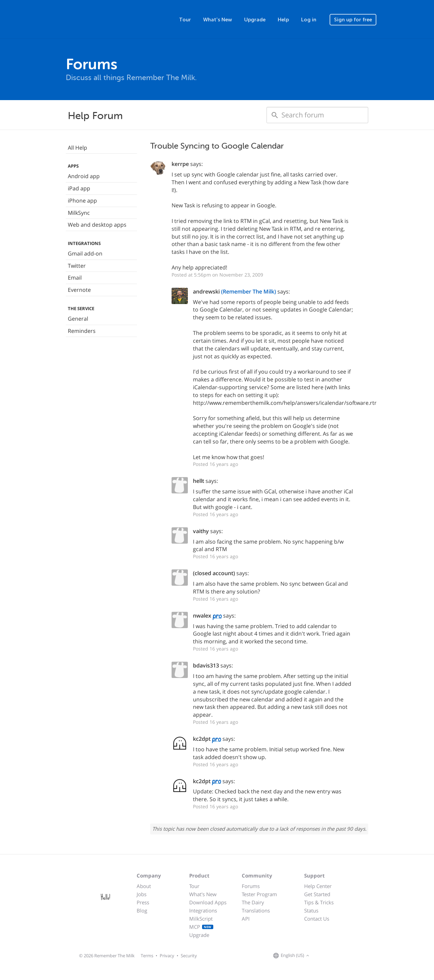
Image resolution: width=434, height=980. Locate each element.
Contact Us (317, 919)
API (246, 919)
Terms (147, 956)
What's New (218, 20)
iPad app (79, 188)
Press (143, 902)
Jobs (142, 894)
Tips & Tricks (319, 902)
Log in (309, 20)
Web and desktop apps (97, 225)
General (78, 319)
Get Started (317, 894)
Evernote (79, 290)
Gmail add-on (85, 253)
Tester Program (259, 894)
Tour (185, 20)
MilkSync (79, 213)
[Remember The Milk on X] (330, 956)
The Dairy (253, 902)
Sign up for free (353, 20)
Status (311, 910)
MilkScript (201, 919)
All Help (77, 148)
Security (189, 956)
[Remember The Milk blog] (339, 956)
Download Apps (208, 902)
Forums (251, 886)
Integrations (203, 910)
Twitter (77, 266)
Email (75, 278)
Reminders (82, 331)
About (144, 886)
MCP (201, 927)
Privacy (167, 956)
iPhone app (82, 201)
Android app (84, 176)
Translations (256, 910)
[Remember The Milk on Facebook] (321, 956)
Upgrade (255, 20)
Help (283, 20)
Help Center (318, 886)
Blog (142, 910)
